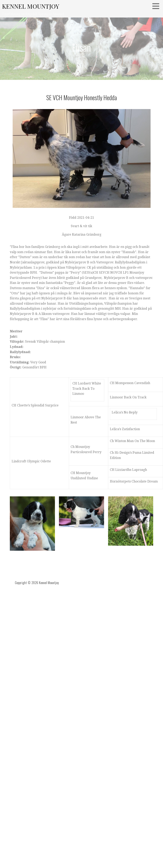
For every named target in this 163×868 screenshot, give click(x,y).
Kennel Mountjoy (31, 6)
